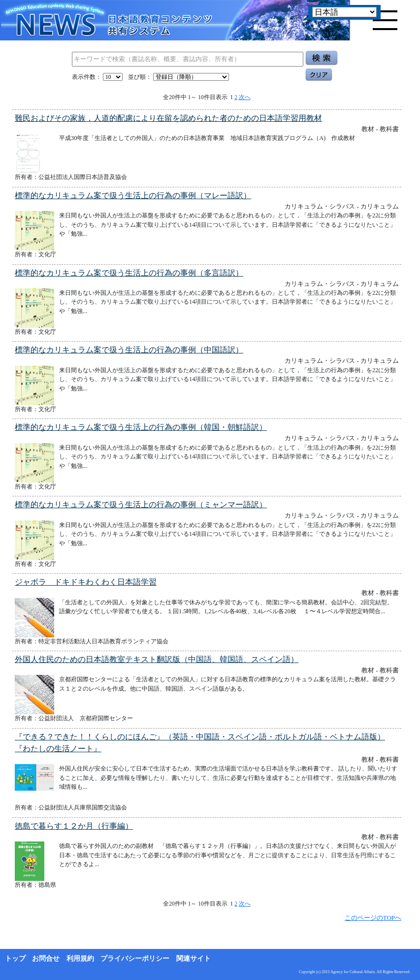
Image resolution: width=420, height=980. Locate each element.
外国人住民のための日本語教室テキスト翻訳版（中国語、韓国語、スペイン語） (157, 659)
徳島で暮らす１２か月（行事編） (74, 826)
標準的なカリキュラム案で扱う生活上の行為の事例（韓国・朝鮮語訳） (141, 427)
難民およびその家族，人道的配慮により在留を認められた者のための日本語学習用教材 (168, 118)
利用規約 (80, 959)
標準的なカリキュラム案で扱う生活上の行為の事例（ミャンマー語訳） (141, 505)
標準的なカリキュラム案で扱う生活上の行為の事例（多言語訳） (129, 273)
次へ (245, 97)
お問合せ (46, 959)
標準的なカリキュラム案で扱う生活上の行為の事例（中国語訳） (129, 350)
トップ (15, 959)
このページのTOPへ (373, 918)
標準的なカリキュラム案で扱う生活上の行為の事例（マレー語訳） (133, 195)
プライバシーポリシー (135, 959)
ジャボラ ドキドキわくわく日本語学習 (86, 582)
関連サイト (194, 959)
